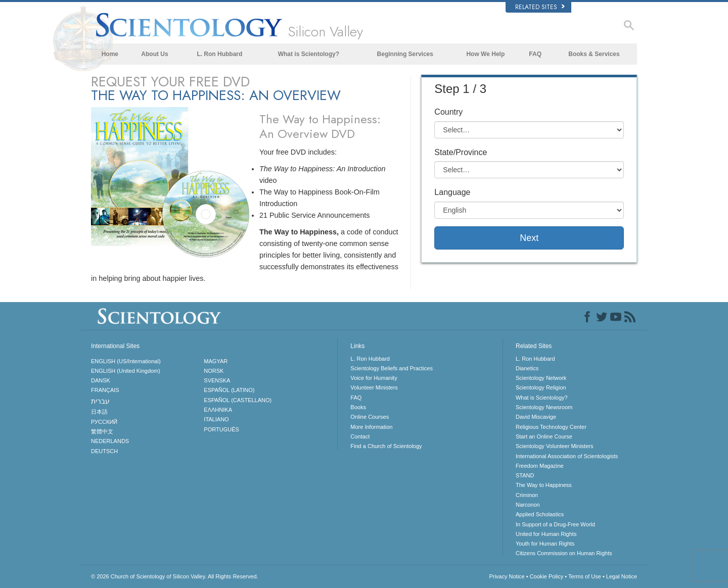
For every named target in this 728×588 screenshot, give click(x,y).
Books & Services (594, 54)
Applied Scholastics (540, 514)
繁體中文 (102, 431)
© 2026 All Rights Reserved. (175, 576)
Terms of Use (585, 576)
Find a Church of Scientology (386, 446)
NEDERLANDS (110, 441)
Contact (360, 436)
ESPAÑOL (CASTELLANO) (238, 400)
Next (529, 238)
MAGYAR (216, 361)
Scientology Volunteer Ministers (554, 446)
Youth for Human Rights (545, 544)
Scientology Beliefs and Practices (392, 368)
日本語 (99, 412)
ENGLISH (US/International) (126, 361)
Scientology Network (541, 378)
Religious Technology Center (551, 427)
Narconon (528, 505)
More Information (371, 427)
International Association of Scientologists (567, 456)
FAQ (535, 54)
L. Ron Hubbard (219, 54)
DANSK (101, 380)
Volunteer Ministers (374, 387)
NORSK (214, 371)
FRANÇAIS (105, 390)
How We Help (485, 54)
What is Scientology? (309, 54)
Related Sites (540, 7)
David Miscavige (536, 417)
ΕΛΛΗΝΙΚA (218, 410)
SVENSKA (217, 380)
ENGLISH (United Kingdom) (126, 371)
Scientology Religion (541, 387)
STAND (525, 475)
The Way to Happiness (544, 485)
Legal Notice (622, 576)
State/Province (461, 152)
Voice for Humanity (374, 378)
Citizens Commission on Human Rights (564, 553)
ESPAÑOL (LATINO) (229, 390)
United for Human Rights (546, 534)
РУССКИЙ (104, 422)
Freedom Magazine (540, 466)
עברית (100, 401)
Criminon (527, 495)
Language (452, 192)
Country (448, 112)
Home (110, 54)
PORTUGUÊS (221, 429)
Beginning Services (405, 54)
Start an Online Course (544, 436)
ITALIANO (216, 419)
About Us (154, 54)
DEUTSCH (104, 451)
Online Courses (370, 417)
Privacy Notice (507, 576)
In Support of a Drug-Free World (555, 524)
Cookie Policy (547, 576)
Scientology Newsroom (544, 407)
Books (358, 407)
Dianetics (527, 368)
